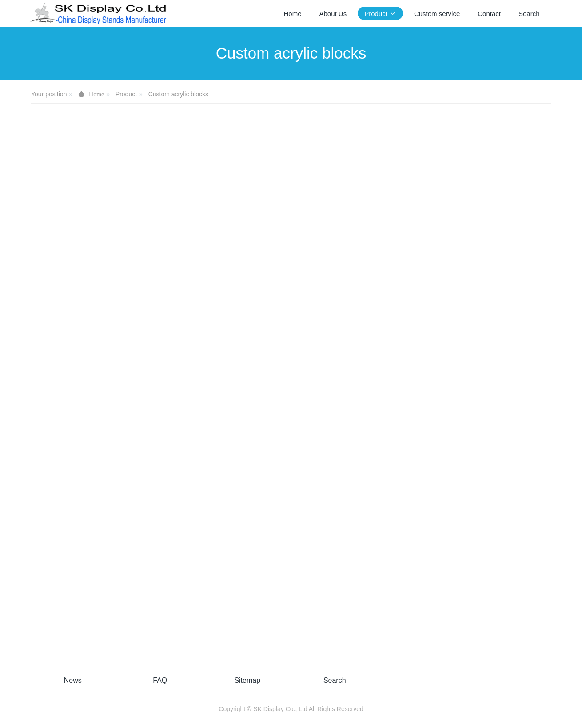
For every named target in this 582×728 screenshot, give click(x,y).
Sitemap (247, 680)
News (73, 680)
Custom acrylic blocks (178, 94)
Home (292, 14)
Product (126, 94)
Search (335, 680)
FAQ (160, 680)
